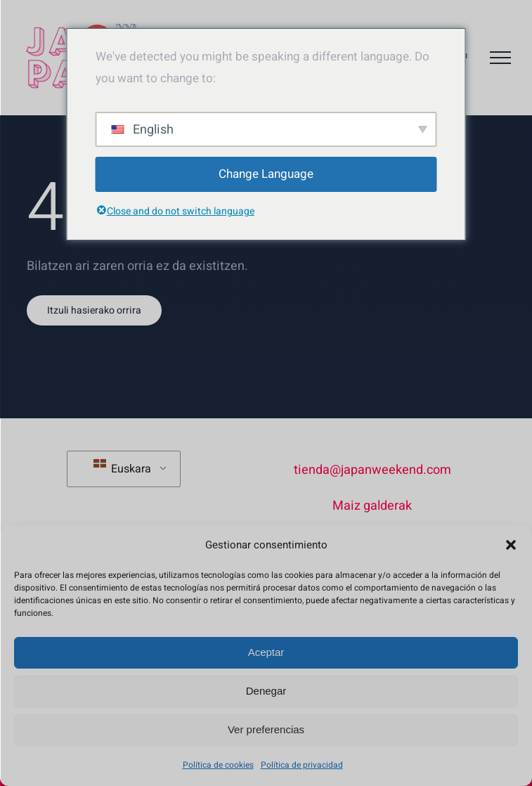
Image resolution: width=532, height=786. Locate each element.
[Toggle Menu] (500, 58)
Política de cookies (218, 765)
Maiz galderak (372, 506)
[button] (511, 545)
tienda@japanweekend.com (372, 470)
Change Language (266, 174)
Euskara (122, 468)
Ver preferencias (266, 729)
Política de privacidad (302, 765)
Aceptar (266, 652)
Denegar (266, 691)
